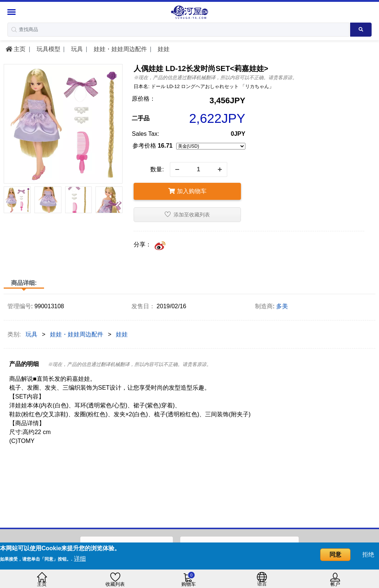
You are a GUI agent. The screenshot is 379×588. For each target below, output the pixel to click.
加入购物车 (187, 191)
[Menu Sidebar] (12, 12)
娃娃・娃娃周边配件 (119, 49)
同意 (335, 555)
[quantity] (199, 169)
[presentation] (9, 201)
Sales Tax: (145, 134)
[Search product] (361, 30)
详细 (80, 559)
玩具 (76, 49)
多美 (282, 306)
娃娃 (162, 49)
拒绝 (368, 555)
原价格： (144, 99)
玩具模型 (47, 49)
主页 (16, 49)
